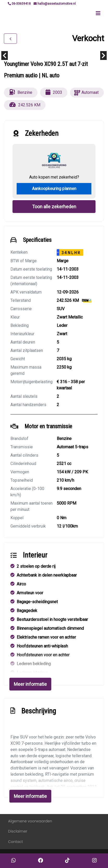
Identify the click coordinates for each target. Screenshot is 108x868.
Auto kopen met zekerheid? (54, 177)
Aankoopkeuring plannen (54, 189)
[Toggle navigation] (98, 13)
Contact (15, 842)
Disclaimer (18, 831)
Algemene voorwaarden (30, 821)
